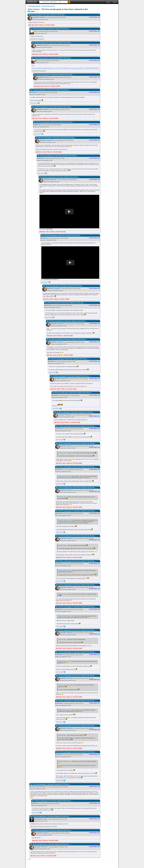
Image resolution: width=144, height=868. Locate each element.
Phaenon (34, 92)
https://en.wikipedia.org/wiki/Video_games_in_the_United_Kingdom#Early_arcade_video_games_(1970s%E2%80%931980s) (65, 68)
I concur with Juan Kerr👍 (39, 787)
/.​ (37, 31)
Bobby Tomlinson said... (65, 476)
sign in (109, 2)
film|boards (32, 2)
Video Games (34, 9)
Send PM (91, 17)
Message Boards (35, 6)
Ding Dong (33, 103)
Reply (96, 17)
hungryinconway (41, 819)
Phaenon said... (62, 453)
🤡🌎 (38, 103)
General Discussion (48, 6)
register (115, 2)
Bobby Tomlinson (40, 17)
